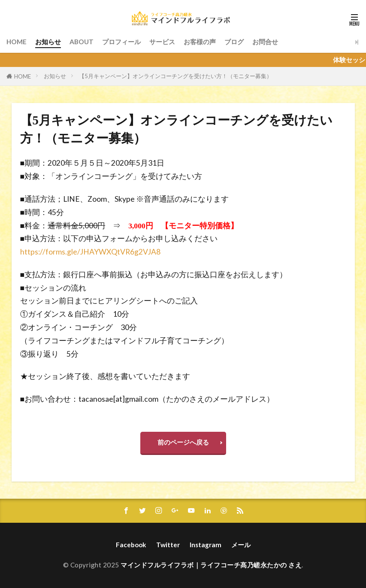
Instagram (206, 545)
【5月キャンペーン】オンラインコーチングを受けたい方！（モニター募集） (175, 76)
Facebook (131, 545)
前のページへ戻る (183, 442)
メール (241, 545)
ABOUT (82, 42)
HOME (17, 42)
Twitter (168, 545)
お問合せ (265, 42)
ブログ (234, 42)
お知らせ (48, 42)
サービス (162, 42)
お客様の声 (200, 42)
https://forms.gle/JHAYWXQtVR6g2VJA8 (90, 252)
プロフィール (121, 42)
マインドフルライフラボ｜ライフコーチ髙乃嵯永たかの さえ (211, 565)
